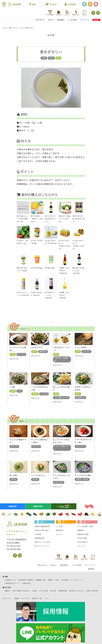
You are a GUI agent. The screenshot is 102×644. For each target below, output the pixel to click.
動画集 (17, 599)
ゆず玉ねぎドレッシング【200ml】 (51, 295)
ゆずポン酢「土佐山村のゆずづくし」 (51, 219)
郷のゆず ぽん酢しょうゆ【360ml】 (79, 271)
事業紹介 (7, 591)
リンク (47, 599)
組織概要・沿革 (41, 580)
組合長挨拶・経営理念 (26, 580)
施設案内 (96, 20)
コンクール (82, 546)
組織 (32, 4)
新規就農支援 (40, 538)
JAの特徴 (38, 534)
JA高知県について (10, 580)
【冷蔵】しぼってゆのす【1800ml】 (65, 271)
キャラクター (25, 599)
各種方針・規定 (37, 599)
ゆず (58, 58)
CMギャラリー (7, 599)
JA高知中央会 (26, 583)
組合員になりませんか (76, 591)
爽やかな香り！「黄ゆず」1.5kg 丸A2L (37, 219)
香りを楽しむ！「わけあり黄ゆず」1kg (23, 219)
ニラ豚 (12, 387)
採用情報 (70, 4)
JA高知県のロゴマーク (12, 583)
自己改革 (53, 591)
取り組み (51, 4)
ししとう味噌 (81, 347)
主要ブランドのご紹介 (43, 542)
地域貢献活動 (63, 591)
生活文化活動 (82, 538)
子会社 (57, 580)
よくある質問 (72, 20)
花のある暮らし (83, 542)
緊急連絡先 (61, 20)
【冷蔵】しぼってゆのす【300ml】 (65, 295)
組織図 (50, 580)
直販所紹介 (60, 530)
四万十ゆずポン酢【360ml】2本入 (79, 219)
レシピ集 (59, 526)
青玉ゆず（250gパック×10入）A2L (65, 219)
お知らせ (51, 20)
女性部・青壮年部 (92, 591)
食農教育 (81, 530)
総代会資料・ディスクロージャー (72, 580)
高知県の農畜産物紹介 (43, 526)
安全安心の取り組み (42, 530)
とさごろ (59, 534)
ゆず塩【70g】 (50, 268)
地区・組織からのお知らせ (21, 591)
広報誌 (35, 591)
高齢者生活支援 (83, 534)
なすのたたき (37, 347)
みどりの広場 (43, 591)
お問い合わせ (40, 20)
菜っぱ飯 (13, 475)
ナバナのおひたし (39, 475)
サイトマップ (85, 20)
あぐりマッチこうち (42, 546)
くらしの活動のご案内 (86, 526)
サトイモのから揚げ (84, 475)
